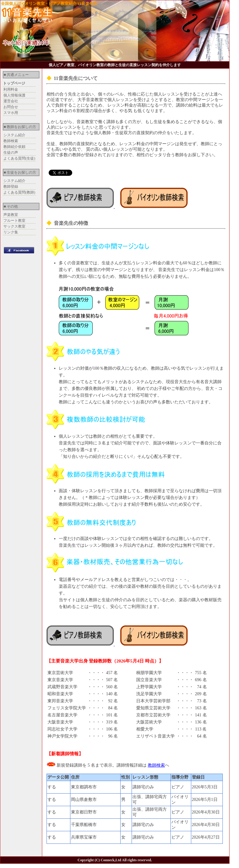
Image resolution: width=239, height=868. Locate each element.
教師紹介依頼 (14, 147)
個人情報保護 (14, 95)
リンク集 (11, 232)
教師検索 (11, 141)
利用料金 (11, 89)
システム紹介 (14, 135)
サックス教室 (14, 226)
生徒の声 (11, 153)
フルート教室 (14, 221)
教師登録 (11, 187)
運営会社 (11, 101)
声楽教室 (11, 215)
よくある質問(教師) (19, 192)
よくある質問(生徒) (19, 158)
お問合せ (11, 107)
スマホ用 (11, 113)
